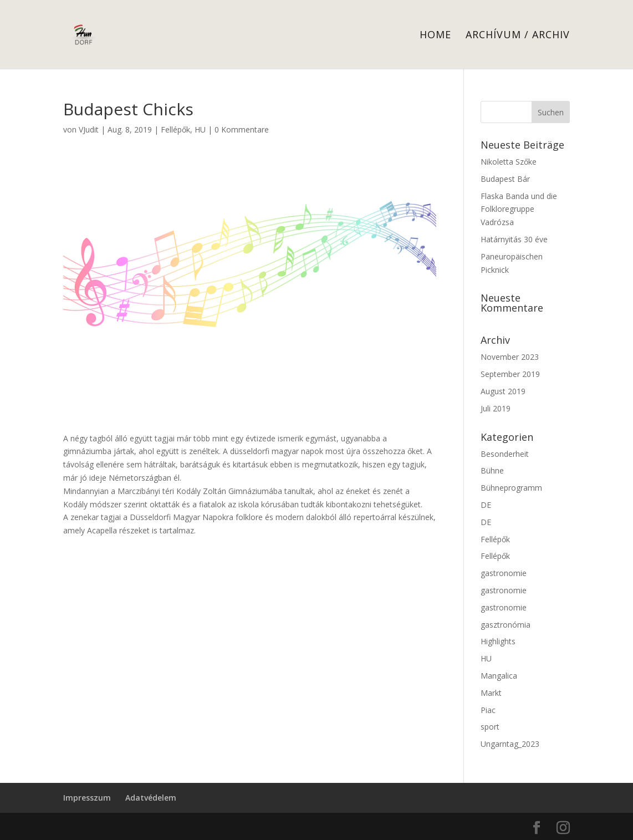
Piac (488, 710)
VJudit (89, 129)
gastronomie (504, 573)
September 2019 (510, 374)
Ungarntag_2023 (510, 744)
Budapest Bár (505, 179)
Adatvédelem (151, 798)
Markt (491, 693)
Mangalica (499, 676)
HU (200, 129)
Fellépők (175, 129)
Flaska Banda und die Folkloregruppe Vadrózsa (519, 209)
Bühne (492, 470)
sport (490, 727)
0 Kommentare (242, 129)
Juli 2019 (496, 408)
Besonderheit (505, 454)
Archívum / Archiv (518, 36)
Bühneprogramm (511, 488)
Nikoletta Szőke (509, 162)
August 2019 (503, 391)
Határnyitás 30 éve (514, 239)
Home (435, 36)
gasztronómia (506, 625)
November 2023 (510, 357)
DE (486, 505)
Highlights (498, 641)
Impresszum (87, 798)
